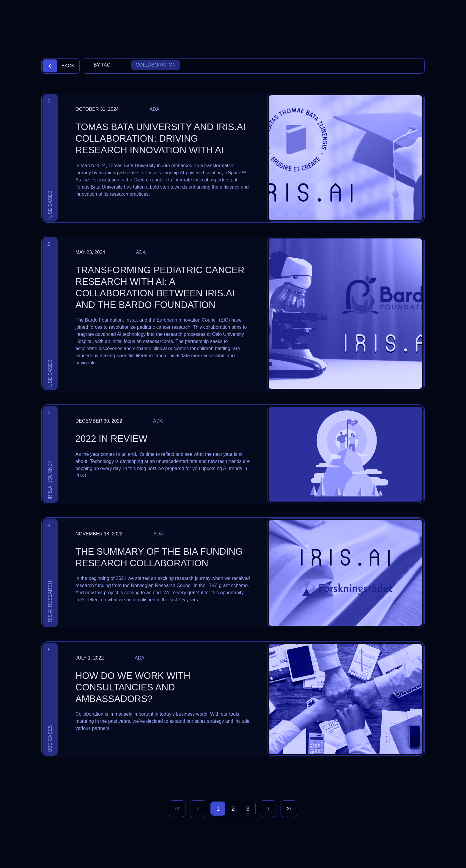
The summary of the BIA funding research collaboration (159, 557)
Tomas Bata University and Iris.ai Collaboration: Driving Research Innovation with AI (161, 139)
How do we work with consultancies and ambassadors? (133, 687)
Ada (154, 109)
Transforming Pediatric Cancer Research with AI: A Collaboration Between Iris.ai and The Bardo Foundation (160, 288)
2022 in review (111, 439)
